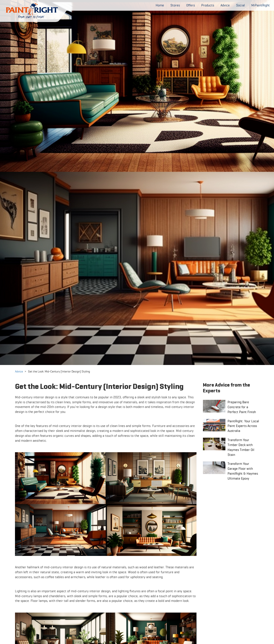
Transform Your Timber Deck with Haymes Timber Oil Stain (241, 447)
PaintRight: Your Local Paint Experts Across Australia (243, 426)
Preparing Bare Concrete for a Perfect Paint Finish (242, 407)
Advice (19, 371)
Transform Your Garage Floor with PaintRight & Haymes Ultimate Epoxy (243, 471)
